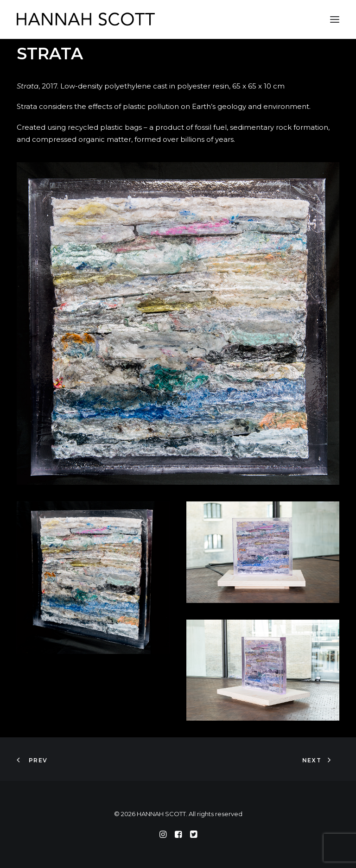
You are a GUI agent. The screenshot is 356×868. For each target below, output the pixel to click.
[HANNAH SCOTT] (86, 19)
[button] (335, 19)
